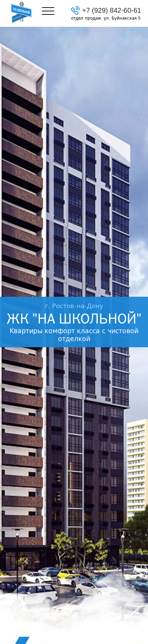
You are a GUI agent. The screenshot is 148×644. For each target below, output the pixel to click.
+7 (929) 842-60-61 (112, 10)
